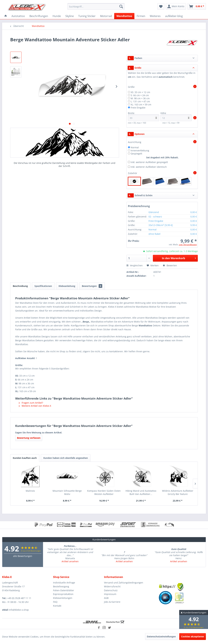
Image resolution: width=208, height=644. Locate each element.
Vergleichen (135, 265)
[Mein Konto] (176, 6)
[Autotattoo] (18, 16)
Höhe (176, 116)
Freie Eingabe (138, 108)
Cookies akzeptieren (193, 636)
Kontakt (57, 606)
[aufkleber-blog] (174, 16)
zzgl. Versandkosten (188, 245)
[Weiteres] (155, 16)
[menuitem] (96, 6)
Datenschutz (111, 590)
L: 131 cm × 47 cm (140, 101)
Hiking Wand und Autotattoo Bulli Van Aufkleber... (141, 492)
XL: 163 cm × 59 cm (141, 105)
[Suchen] (121, 6)
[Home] (6, 16)
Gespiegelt (136, 154)
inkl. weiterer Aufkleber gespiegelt (149, 162)
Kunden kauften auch (25, 458)
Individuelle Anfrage (64, 583)
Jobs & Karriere (112, 602)
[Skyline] (70, 16)
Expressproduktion (63, 594)
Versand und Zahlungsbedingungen (124, 583)
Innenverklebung (140, 150)
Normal (135, 147)
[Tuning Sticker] (87, 16)
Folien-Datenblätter (64, 590)
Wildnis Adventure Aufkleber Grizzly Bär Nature (178, 492)
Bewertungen (92, 286)
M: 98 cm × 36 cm (140, 98)
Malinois (30, 491)
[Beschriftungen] (39, 16)
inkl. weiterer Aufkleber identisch (149, 167)
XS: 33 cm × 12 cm (140, 92)
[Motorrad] (106, 16)
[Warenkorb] (197, 6)
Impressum (110, 594)
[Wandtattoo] (124, 16)
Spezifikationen (43, 286)
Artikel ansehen (70, 561)
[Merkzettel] (161, 6)
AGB (106, 598)
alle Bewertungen (23, 556)
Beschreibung (20, 286)
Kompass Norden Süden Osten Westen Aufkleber (104, 492)
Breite (144, 116)
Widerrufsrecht (112, 586)
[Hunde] (57, 16)
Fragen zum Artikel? (31, 403)
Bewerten (170, 265)
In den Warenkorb (179, 258)
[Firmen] (141, 16)
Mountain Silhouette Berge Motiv (67, 492)
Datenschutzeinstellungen (161, 636)
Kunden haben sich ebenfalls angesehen (66, 458)
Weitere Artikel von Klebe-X (35, 406)
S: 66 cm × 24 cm (140, 95)
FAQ (55, 602)
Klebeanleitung (67, 286)
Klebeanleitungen (63, 598)
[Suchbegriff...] (96, 6)
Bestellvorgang (61, 586)
